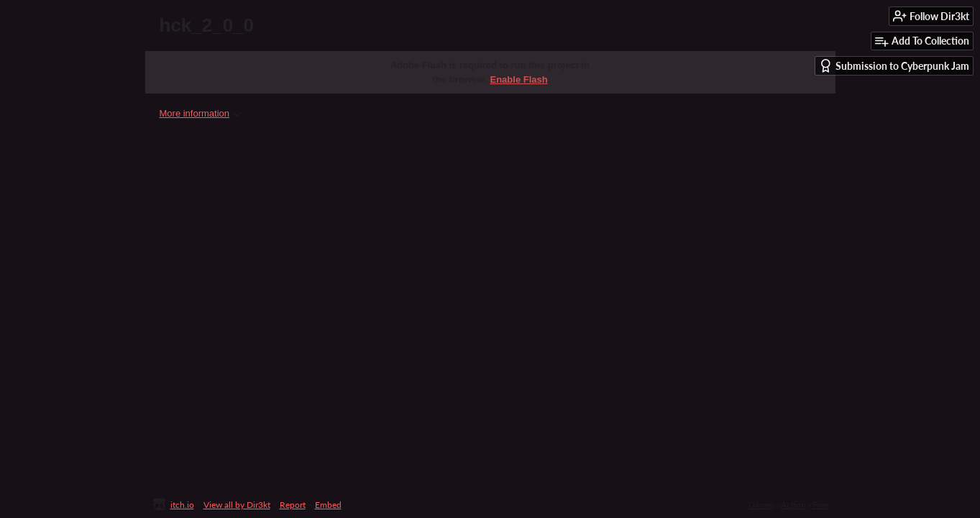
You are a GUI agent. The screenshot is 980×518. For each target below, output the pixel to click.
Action (793, 505)
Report (293, 505)
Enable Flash (519, 79)
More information (201, 113)
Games (761, 505)
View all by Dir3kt (237, 505)
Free (820, 505)
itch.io (182, 505)
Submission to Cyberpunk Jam (894, 66)
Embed (328, 505)
